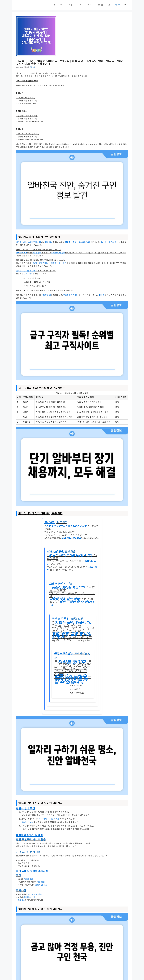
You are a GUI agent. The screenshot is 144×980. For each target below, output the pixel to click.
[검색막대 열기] (125, 5)
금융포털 (100, 5)
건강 (109, 5)
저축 (82, 5)
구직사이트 (28, 274)
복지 (63, 5)
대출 (73, 5)
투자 (92, 5)
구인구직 (117, 5)
